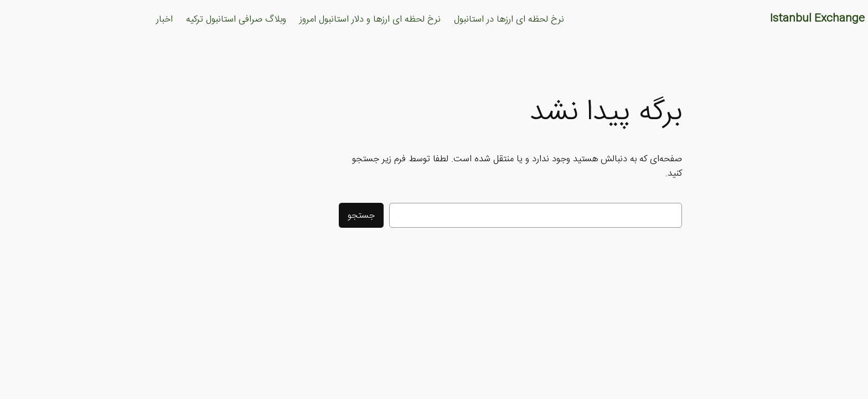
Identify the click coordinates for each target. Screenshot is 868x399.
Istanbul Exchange (741, 19)
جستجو (285, 216)
